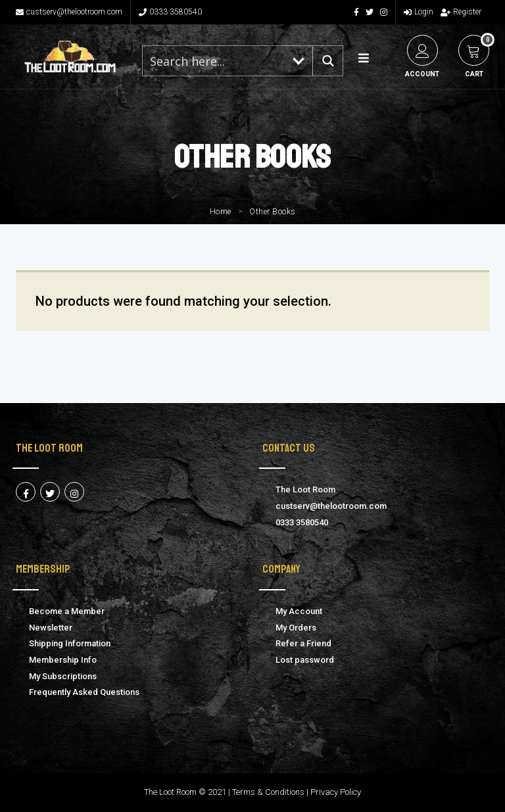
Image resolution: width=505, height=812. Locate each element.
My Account (299, 611)
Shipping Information (70, 643)
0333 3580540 (170, 12)
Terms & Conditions (268, 792)
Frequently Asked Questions (84, 692)
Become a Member (67, 611)
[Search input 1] (214, 61)
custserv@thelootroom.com (69, 12)
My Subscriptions (63, 676)
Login (419, 12)
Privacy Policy (336, 792)
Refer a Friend (303, 643)
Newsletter (51, 628)
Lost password (305, 660)
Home (221, 212)
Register (461, 12)
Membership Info (63, 660)
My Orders (296, 628)
